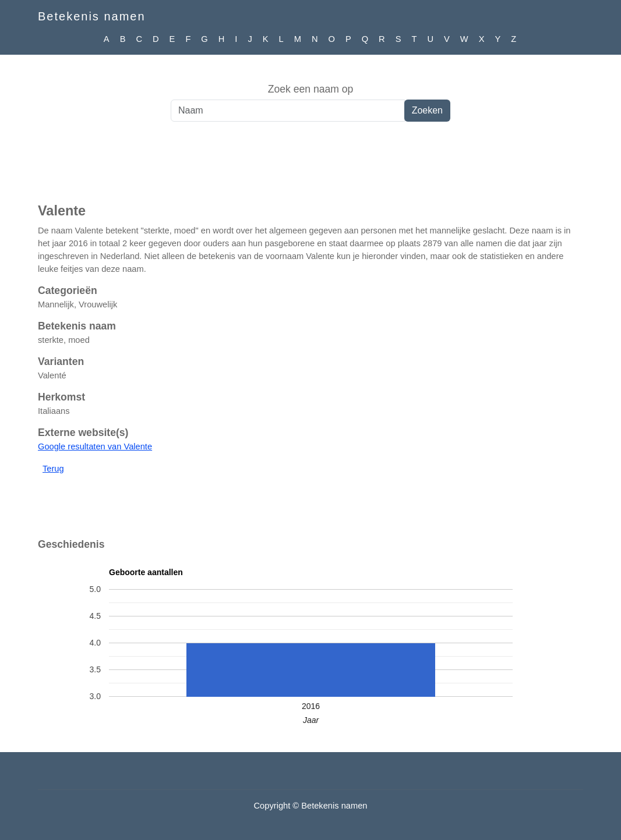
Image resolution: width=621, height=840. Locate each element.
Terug (53, 469)
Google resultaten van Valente (95, 446)
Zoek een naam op (311, 89)
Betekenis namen (92, 16)
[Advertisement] (310, 168)
